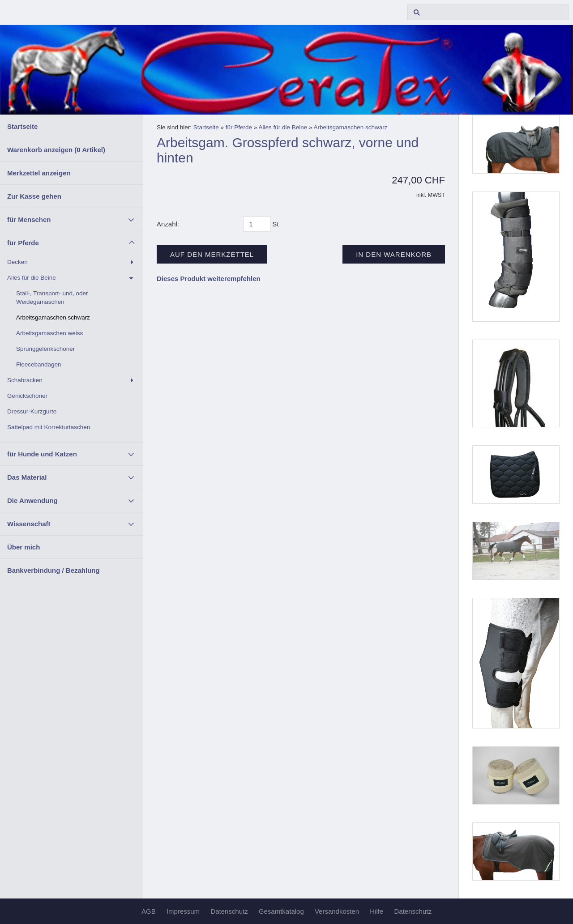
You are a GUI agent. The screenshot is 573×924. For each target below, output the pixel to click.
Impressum (183, 911)
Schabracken (25, 380)
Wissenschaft (29, 524)
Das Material (27, 477)
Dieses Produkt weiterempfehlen (209, 279)
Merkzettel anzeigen (39, 173)
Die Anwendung (32, 500)
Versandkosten (337, 911)
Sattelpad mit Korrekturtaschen (49, 427)
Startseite (22, 126)
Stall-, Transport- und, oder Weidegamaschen (52, 298)
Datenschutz (229, 911)
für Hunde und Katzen (42, 454)
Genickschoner (27, 396)
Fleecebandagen (39, 364)
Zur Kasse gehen (34, 196)
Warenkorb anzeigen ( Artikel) (56, 150)
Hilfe (376, 911)
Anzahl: (168, 224)
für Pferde (23, 243)
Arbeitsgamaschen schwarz (53, 317)
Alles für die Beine (32, 278)
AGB (149, 911)
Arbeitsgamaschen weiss (49, 333)
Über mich (24, 547)
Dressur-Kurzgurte (32, 411)
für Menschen (29, 219)
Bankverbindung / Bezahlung (53, 570)
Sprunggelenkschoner (45, 349)
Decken (17, 262)
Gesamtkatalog (281, 911)
